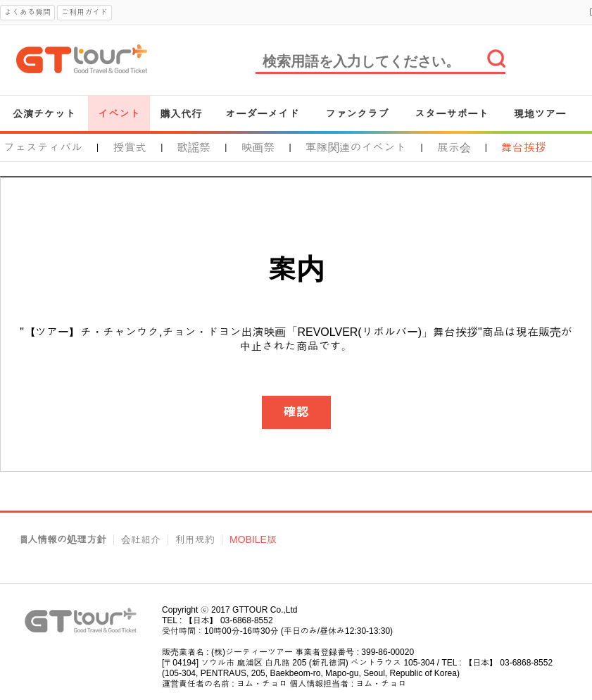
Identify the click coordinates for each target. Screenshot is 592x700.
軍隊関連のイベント (356, 148)
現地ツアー (540, 114)
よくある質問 (27, 12)
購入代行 (181, 114)
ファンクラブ (357, 114)
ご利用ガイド (84, 12)
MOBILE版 (253, 540)
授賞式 (130, 148)
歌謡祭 (194, 148)
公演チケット (44, 114)
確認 (296, 412)
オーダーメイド (262, 114)
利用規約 (195, 540)
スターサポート (452, 114)
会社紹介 (141, 540)
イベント (119, 114)
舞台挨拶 (524, 148)
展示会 (454, 148)
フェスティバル (43, 148)
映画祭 (258, 148)
